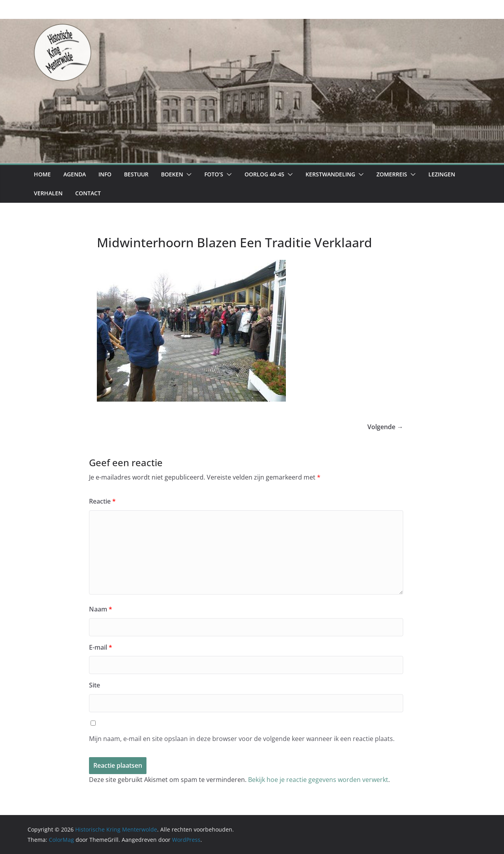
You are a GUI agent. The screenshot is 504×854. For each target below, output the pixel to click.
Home (42, 174)
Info (105, 174)
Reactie (102, 501)
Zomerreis (392, 174)
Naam (101, 609)
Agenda (75, 174)
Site (94, 685)
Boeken (172, 174)
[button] (187, 174)
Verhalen (48, 193)
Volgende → (385, 427)
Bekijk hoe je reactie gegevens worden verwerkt (318, 780)
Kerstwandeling (330, 174)
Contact (88, 193)
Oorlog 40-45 (264, 174)
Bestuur (136, 174)
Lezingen (442, 174)
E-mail (101, 647)
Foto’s (214, 174)
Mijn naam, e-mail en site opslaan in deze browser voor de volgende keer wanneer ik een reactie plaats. (242, 739)
